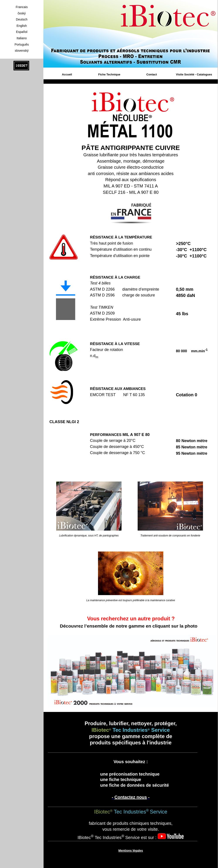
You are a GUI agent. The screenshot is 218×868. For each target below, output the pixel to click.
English (22, 26)
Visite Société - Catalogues (194, 74)
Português (22, 44)
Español (22, 32)
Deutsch (22, 19)
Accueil (67, 74)
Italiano (22, 38)
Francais (22, 7)
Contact (152, 74)
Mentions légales (131, 851)
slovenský (22, 51)
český (22, 13)
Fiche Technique (109, 74)
